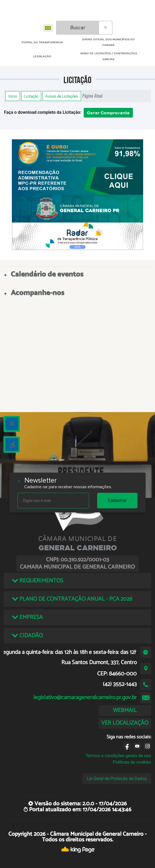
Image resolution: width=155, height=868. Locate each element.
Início (13, 96)
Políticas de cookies (132, 762)
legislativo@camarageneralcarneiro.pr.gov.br (85, 697)
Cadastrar (117, 500)
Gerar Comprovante (108, 113)
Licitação (31, 96)
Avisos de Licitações (62, 96)
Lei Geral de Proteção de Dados (117, 779)
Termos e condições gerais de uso (119, 756)
